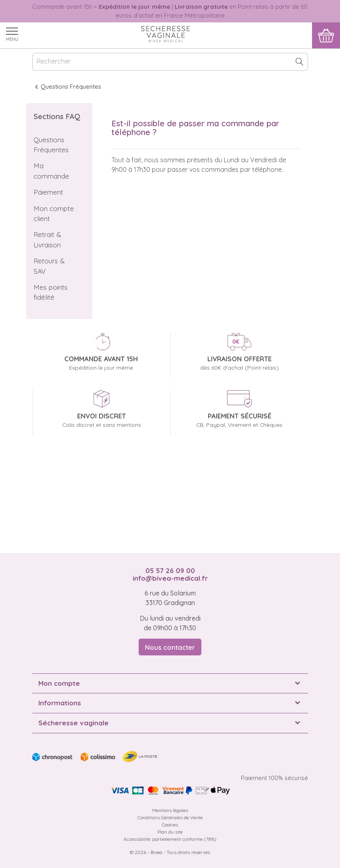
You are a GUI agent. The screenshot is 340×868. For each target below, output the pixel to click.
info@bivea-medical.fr (170, 578)
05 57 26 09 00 (170, 570)
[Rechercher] (170, 62)
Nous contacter (170, 647)
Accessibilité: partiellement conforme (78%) (170, 839)
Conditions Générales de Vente (170, 817)
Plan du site (170, 832)
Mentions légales (170, 810)
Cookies (170, 825)
